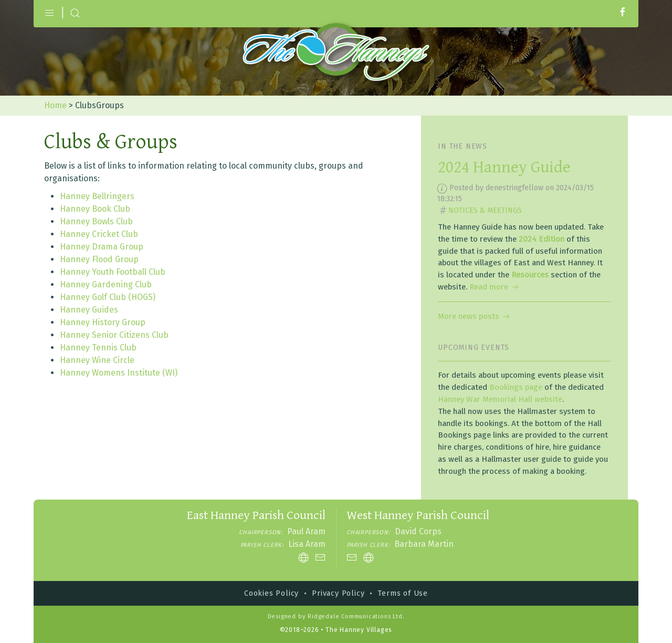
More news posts (475, 316)
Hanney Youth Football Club (113, 272)
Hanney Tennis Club (98, 348)
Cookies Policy (271, 593)
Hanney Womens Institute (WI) (119, 373)
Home (55, 105)
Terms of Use (403, 593)
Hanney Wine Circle (97, 360)
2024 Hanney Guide (504, 167)
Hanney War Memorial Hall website (500, 399)
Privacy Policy (338, 593)
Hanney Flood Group (99, 259)
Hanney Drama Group (102, 247)
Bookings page (516, 387)
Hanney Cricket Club (99, 234)
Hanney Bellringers (97, 196)
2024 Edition (542, 239)
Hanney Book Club (95, 209)
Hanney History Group (103, 322)
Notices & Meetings (485, 210)
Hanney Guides (89, 310)
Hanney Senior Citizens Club (114, 335)
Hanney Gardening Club (106, 284)
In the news (463, 146)
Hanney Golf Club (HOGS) (108, 297)
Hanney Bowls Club (96, 221)
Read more (495, 287)
